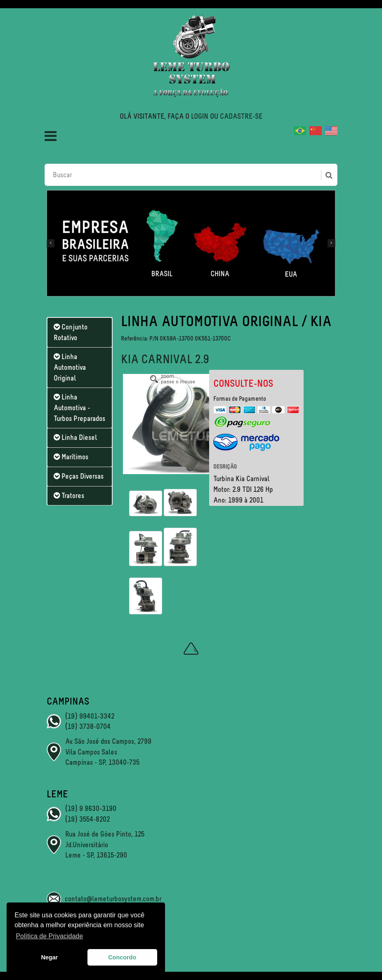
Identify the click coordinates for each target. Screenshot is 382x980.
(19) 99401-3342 (90, 716)
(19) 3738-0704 (88, 726)
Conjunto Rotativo (71, 332)
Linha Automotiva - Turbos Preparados (79, 408)
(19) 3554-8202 (87, 819)
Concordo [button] (122, 957)
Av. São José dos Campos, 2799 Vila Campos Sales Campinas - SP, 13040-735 (108, 752)
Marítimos (71, 457)
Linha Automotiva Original (70, 367)
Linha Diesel (75, 437)
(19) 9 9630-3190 (91, 808)
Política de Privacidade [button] (49, 936)
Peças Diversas (79, 476)
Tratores (69, 496)
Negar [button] (49, 957)
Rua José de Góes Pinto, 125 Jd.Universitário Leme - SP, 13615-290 (105, 845)
